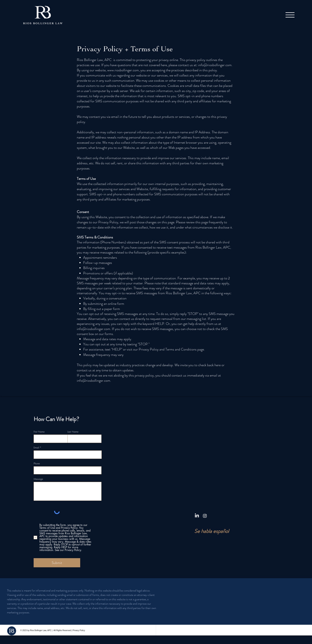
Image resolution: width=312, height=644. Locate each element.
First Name (39, 432)
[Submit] (57, 563)
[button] (290, 15)
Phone (37, 464)
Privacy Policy (79, 630)
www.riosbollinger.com (123, 70)
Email (36, 448)
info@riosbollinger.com (215, 65)
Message (38, 479)
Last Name (73, 432)
